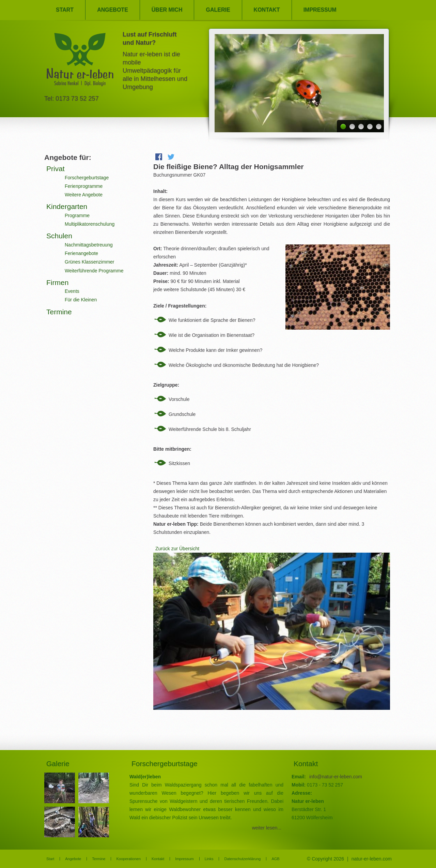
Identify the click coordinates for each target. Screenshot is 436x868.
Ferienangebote (81, 253)
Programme (77, 215)
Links (209, 859)
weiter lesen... (267, 828)
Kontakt (267, 10)
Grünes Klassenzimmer (90, 262)
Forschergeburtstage (87, 178)
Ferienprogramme (84, 186)
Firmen (57, 282)
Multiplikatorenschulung (90, 224)
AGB (275, 859)
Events (72, 291)
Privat (56, 169)
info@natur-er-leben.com (336, 777)
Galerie (218, 10)
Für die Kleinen (81, 300)
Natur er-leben (80, 62)
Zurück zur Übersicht (177, 549)
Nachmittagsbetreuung (89, 245)
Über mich (167, 10)
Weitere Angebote (84, 195)
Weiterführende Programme (94, 271)
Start (65, 10)
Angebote (113, 10)
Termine (59, 312)
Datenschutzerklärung (242, 859)
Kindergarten (67, 206)
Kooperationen (128, 859)
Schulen (59, 236)
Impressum (320, 10)
